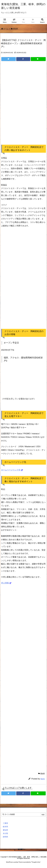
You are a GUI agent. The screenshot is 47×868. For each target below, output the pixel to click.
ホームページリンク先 (11, 470)
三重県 (5, 823)
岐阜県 (5, 827)
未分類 (5, 833)
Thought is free (36, 862)
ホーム (6, 29)
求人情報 (5, 583)
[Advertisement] (23, 105)
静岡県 (5, 837)
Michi (43, 779)
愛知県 (15, 29)
